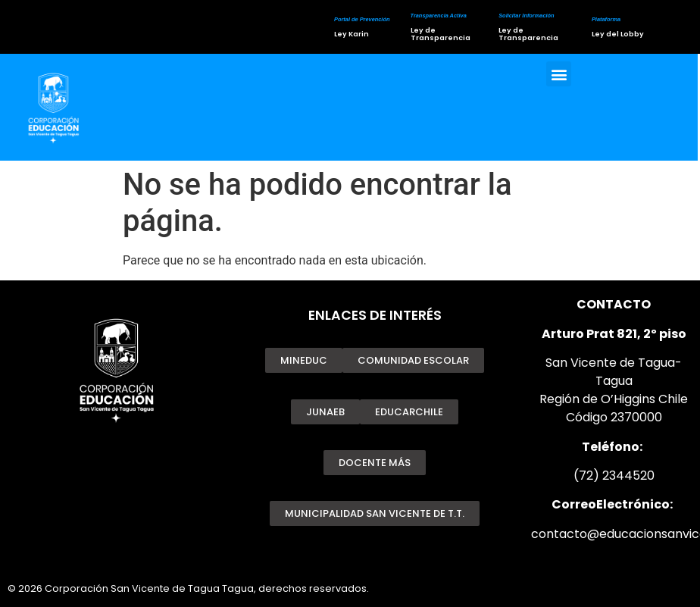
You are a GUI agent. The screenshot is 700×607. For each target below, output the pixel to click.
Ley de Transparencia (440, 34)
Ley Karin (351, 34)
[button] (559, 75)
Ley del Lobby (617, 34)
